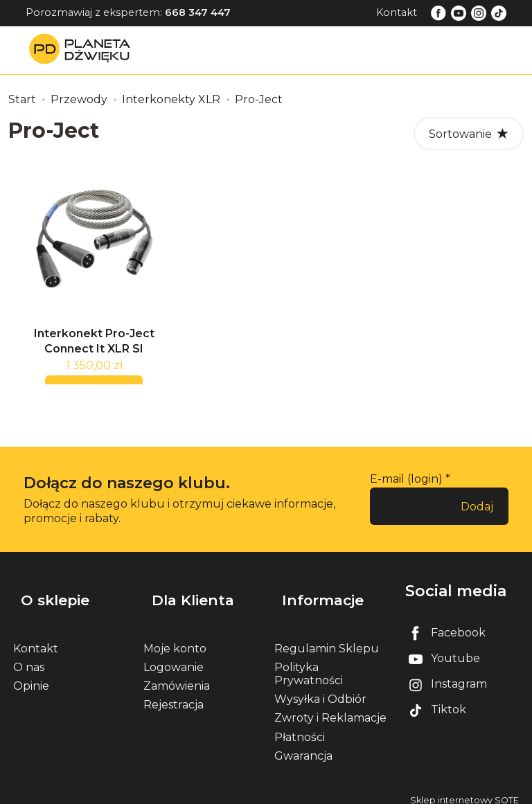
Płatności (300, 727)
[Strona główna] (83, 50)
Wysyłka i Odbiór (320, 689)
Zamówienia (177, 676)
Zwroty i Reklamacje (330, 708)
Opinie (31, 676)
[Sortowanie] (469, 134)
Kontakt (397, 12)
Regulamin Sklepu (327, 638)
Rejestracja (174, 695)
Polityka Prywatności (309, 663)
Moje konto (175, 638)
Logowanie (174, 657)
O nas (29, 657)
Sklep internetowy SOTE (464, 790)
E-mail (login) (406, 487)
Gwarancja (303, 745)
